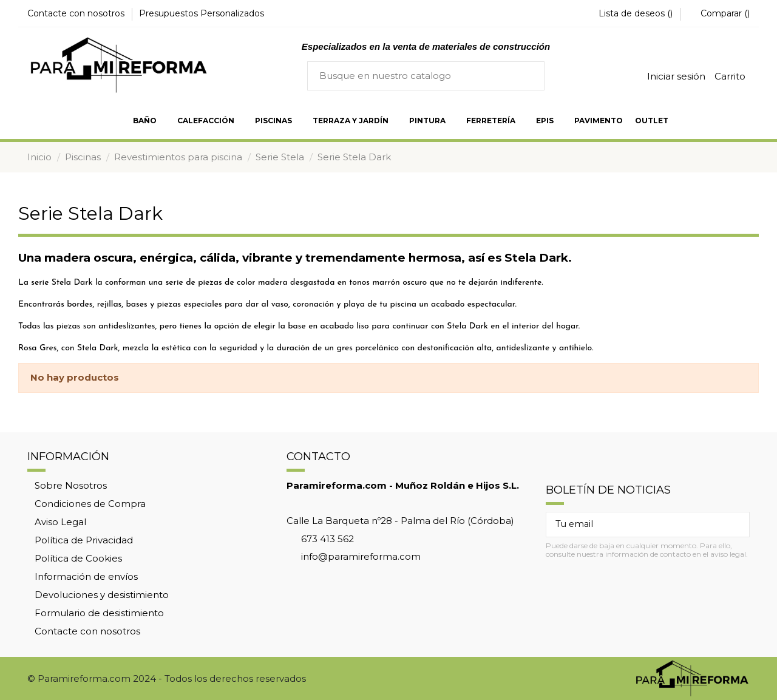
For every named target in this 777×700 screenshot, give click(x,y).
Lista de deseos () (630, 13)
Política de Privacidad (84, 540)
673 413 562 (327, 539)
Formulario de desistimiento (99, 613)
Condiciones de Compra (90, 504)
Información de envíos (86, 576)
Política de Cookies (78, 558)
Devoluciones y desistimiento (102, 595)
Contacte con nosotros (77, 13)
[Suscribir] (735, 525)
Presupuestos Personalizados (202, 13)
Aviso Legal (60, 522)
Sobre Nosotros (71, 485)
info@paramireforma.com (361, 556)
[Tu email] (634, 525)
